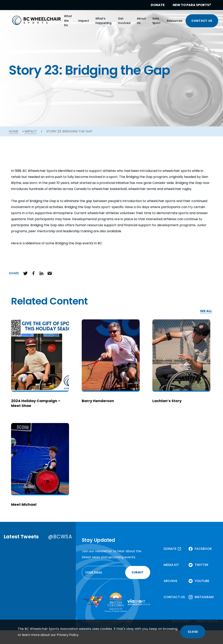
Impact (84, 21)
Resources (175, 21)
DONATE (158, 5)
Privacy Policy (68, 635)
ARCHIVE (170, 581)
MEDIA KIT (171, 565)
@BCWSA (60, 537)
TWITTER (201, 565)
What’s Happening (103, 21)
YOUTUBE (202, 581)
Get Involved (124, 21)
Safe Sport (156, 21)
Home (14, 131)
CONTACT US (202, 21)
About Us (141, 21)
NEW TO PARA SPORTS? (192, 5)
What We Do (68, 21)
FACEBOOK (203, 549)
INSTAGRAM (204, 597)
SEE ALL (206, 311)
